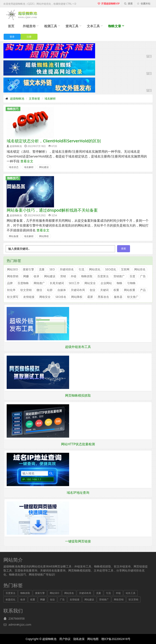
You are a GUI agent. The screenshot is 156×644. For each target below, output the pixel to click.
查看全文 (27, 161)
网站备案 (14, 236)
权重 (116, 290)
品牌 (10, 283)
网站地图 (93, 639)
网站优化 (95, 269)
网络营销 (13, 276)
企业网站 (106, 283)
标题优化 (10, 599)
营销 (63, 276)
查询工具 (72, 26)
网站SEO (12, 269)
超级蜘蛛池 (17, 98)
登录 (12, 37)
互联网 (125, 269)
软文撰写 (13, 297)
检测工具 (51, 26)
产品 (143, 290)
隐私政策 (79, 639)
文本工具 (93, 26)
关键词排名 (67, 269)
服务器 (118, 297)
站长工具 (131, 593)
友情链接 (29, 297)
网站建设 (44, 167)
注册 (29, 37)
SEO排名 (61, 297)
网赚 (26, 276)
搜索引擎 (28, 269)
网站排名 (140, 269)
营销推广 (119, 276)
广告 (143, 276)
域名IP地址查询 (78, 493)
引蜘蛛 (131, 283)
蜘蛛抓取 (87, 276)
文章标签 (34, 98)
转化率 (11, 290)
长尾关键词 (57, 283)
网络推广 (39, 283)
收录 (36, 276)
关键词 (104, 290)
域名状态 (14, 167)
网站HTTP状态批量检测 (78, 444)
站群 (50, 290)
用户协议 (65, 639)
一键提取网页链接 (78, 541)
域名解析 (50, 98)
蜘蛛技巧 (13, 109)
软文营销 (26, 290)
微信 (39, 290)
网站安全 (90, 283)
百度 (132, 276)
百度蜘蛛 (23, 283)
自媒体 (62, 290)
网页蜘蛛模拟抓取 (78, 395)
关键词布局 (78, 290)
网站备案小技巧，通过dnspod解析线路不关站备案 (52, 210)
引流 (81, 269)
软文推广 (133, 297)
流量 (42, 269)
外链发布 (29, 26)
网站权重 (130, 290)
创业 (93, 290)
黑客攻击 (103, 297)
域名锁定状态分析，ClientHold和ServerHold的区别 (54, 141)
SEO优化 (111, 269)
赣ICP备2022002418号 (116, 639)
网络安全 (45, 297)
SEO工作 (74, 283)
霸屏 (90, 297)
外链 (74, 276)
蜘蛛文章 (115, 26)
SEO (52, 269)
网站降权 (44, 236)
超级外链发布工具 (78, 347)
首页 (11, 26)
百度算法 (103, 276)
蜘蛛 (120, 283)
